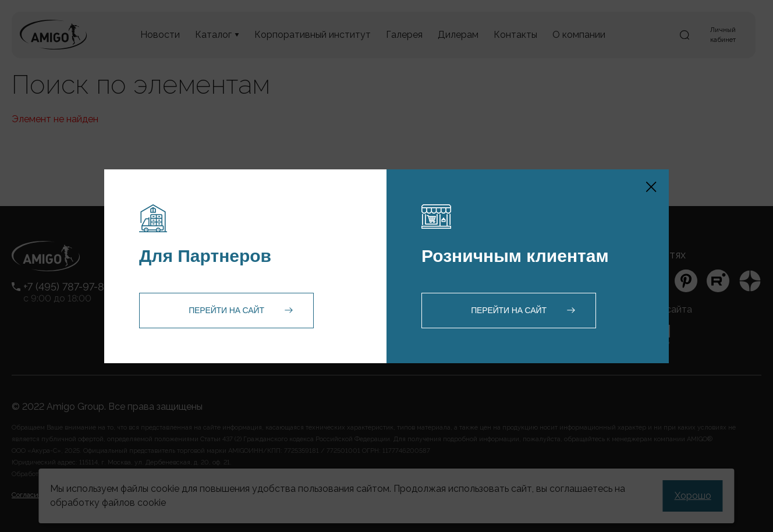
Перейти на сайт (226, 310)
